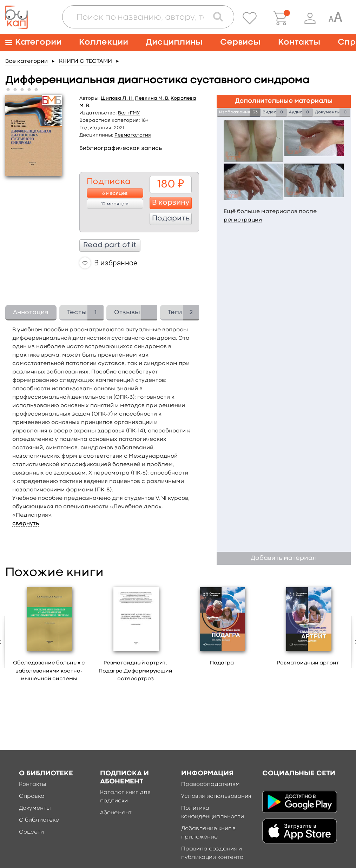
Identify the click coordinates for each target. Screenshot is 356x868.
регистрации (243, 220)
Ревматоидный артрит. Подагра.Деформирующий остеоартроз (136, 671)
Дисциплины (174, 42)
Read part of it (110, 245)
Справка (32, 796)
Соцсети (31, 832)
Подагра (222, 663)
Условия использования (216, 796)
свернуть (26, 524)
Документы (35, 808)
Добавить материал (284, 558)
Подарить (171, 219)
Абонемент (116, 813)
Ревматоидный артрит (308, 663)
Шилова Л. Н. (117, 98)
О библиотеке (39, 820)
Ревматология (133, 135)
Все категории (27, 61)
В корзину (171, 203)
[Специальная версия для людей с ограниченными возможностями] (335, 18)
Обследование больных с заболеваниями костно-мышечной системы (49, 671)
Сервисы (240, 42)
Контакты (299, 42)
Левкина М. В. (152, 98)
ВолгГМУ (129, 113)
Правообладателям (210, 784)
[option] (49, 635)
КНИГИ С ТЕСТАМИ (85, 61)
